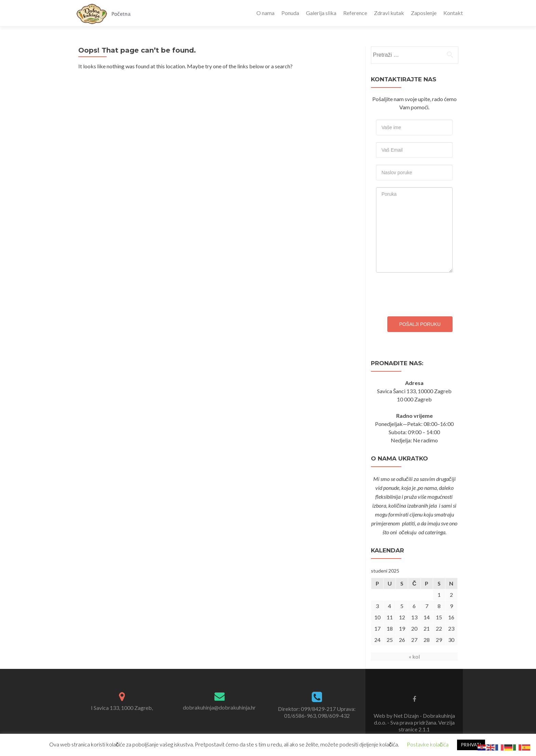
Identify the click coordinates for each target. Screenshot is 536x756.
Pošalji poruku (420, 324)
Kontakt (453, 13)
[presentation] (428, 293)
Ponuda (290, 13)
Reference (355, 13)
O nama (265, 13)
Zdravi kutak (389, 13)
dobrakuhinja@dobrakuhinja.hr (219, 707)
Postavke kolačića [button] (428, 744)
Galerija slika (321, 13)
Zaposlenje (424, 13)
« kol (414, 656)
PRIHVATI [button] (471, 745)
